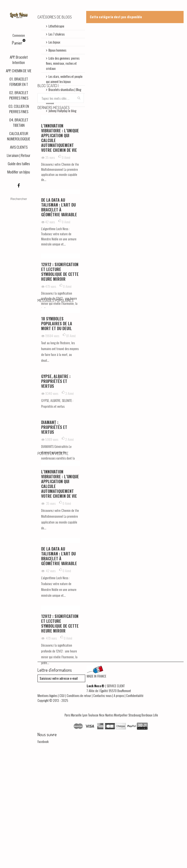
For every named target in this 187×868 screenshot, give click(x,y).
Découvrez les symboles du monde (63, 100)
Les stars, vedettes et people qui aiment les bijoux (64, 79)
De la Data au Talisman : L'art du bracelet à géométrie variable (59, 252)
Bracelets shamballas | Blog (65, 89)
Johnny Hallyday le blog (62, 111)
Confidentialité (135, 807)
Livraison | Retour (19, 155)
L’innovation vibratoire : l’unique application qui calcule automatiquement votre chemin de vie (60, 182)
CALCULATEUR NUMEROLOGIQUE (19, 136)
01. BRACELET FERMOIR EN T (19, 81)
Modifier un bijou (19, 172)
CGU (62, 807)
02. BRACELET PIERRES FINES (19, 95)
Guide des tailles (19, 163)
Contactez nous (102, 807)
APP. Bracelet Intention (19, 60)
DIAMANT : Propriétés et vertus (54, 492)
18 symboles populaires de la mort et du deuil (57, 388)
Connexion (19, 35)
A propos (119, 807)
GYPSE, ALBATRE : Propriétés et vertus (56, 446)
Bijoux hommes (57, 50)
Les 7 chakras (56, 34)
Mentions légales (47, 807)
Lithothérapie (56, 26)
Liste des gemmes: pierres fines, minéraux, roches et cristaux (63, 63)
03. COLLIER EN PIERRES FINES (19, 109)
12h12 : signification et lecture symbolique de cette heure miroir (60, 316)
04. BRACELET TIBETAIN (19, 122)
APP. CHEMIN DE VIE (19, 71)
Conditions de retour (79, 807)
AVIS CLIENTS (19, 147)
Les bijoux (54, 42)
